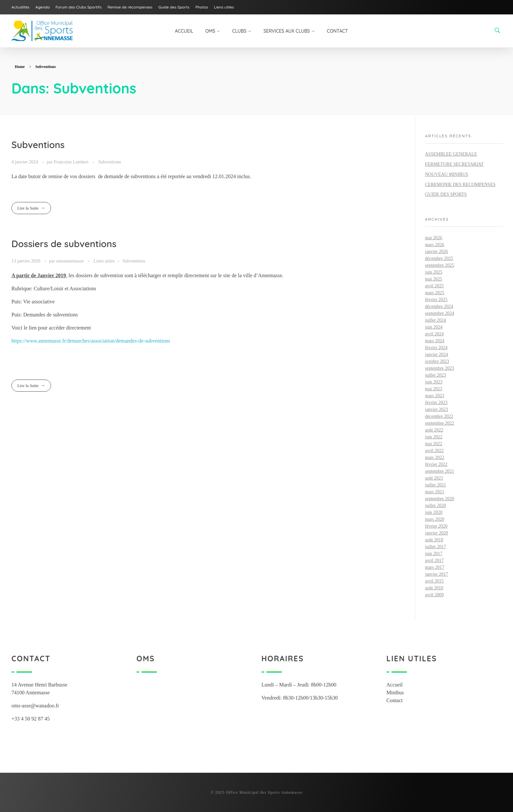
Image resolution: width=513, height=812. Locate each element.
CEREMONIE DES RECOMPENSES (460, 185)
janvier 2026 (436, 252)
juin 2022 (434, 437)
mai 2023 (434, 389)
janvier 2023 (436, 409)
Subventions (38, 145)
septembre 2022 (440, 423)
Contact (395, 700)
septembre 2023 (440, 368)
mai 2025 (434, 279)
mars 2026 (435, 245)
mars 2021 (435, 492)
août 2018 (434, 540)
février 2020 (436, 526)
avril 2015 (434, 581)
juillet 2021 (435, 485)
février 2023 (436, 403)
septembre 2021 (440, 471)
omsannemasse (70, 261)
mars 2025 (435, 293)
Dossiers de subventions (64, 244)
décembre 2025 (439, 258)
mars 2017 (435, 567)
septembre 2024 (440, 313)
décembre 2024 (439, 306)
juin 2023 (434, 382)
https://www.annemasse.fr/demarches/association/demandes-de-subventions (91, 341)
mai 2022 (434, 444)
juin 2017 (434, 554)
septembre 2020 (440, 499)
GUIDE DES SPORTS (446, 194)
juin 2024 (434, 327)
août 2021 (434, 478)
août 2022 (434, 430)
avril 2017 (434, 560)
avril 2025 (434, 286)
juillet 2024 (435, 320)
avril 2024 (434, 334)
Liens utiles (104, 261)
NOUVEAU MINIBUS (447, 174)
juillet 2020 (435, 506)
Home (20, 67)
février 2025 (436, 300)
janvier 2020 (436, 533)
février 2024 (436, 348)
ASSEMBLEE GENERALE (451, 154)
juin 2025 (434, 272)
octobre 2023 (437, 361)
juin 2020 (434, 512)
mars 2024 (435, 341)
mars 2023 (435, 396)
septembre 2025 (440, 265)
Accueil (395, 685)
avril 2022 (434, 451)
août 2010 (434, 588)
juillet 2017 (435, 547)
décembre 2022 (439, 416)
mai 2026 (434, 238)
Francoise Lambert (71, 162)
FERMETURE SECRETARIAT (454, 164)
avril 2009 (434, 595)
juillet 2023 (435, 375)
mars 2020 (435, 519)
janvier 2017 (436, 574)
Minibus (395, 693)
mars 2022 (435, 457)
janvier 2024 (436, 355)
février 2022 (436, 464)
